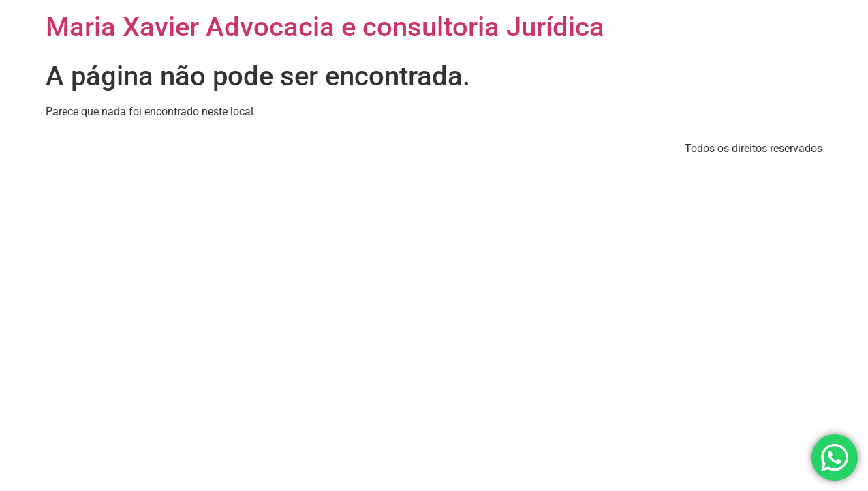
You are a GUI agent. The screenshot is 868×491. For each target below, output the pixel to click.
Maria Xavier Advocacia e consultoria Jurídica (325, 27)
